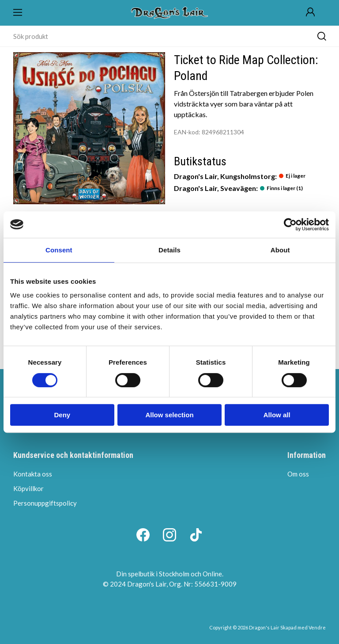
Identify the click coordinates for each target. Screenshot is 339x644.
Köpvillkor (28, 488)
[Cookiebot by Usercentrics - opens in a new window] (290, 225)
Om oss (298, 474)
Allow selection (169, 415)
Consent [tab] (59, 250)
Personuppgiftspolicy (45, 503)
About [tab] (280, 250)
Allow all (277, 415)
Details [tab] (169, 250)
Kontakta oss (33, 474)
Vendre (317, 627)
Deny (62, 415)
